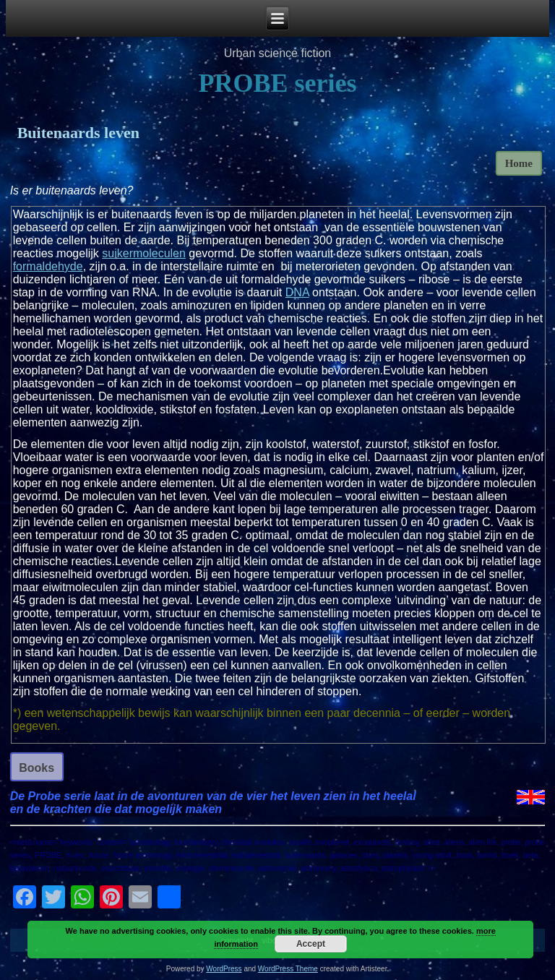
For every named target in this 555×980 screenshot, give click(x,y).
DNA (297, 292)
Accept (311, 944)
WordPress (224, 969)
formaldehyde (48, 266)
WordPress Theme (288, 969)
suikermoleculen (144, 253)
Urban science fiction (278, 53)
